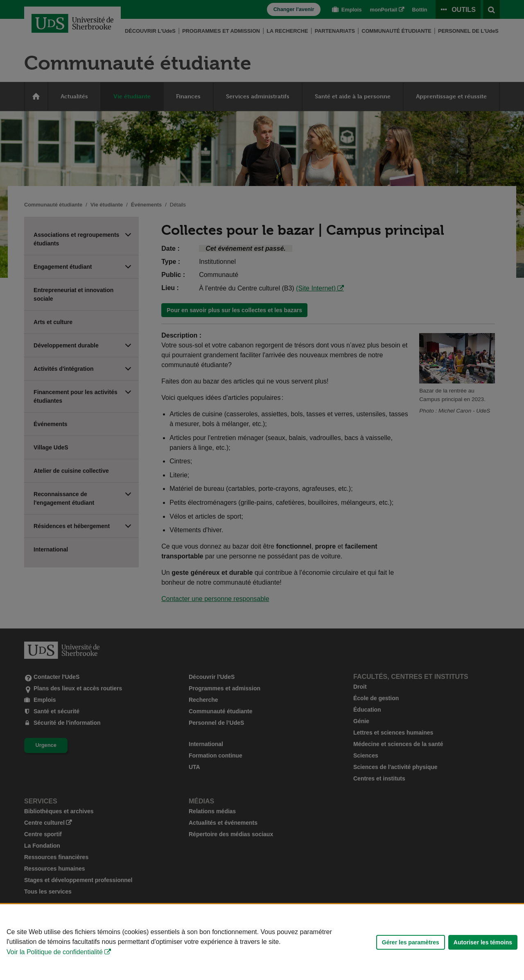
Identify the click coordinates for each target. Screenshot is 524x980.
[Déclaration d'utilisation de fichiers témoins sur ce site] (262, 942)
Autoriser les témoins (483, 942)
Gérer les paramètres (411, 942)
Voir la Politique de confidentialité (55, 952)
